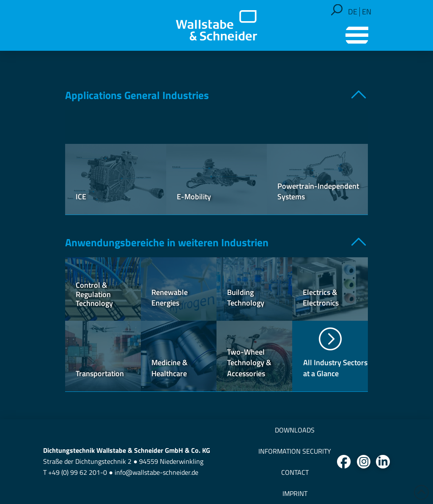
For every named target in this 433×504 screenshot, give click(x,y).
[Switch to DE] (353, 12)
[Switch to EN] (367, 12)
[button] (337, 10)
